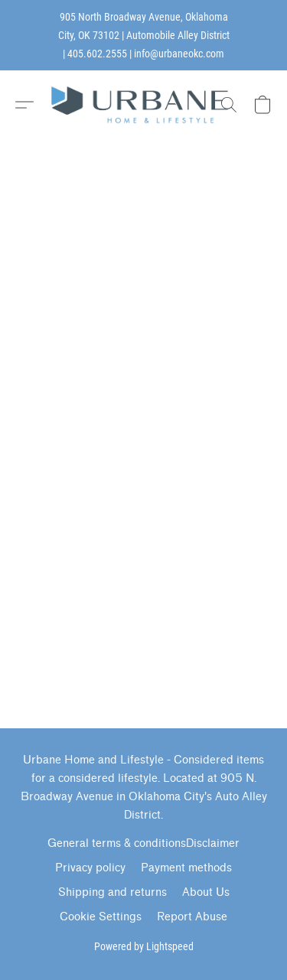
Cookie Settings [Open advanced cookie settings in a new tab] (101, 917)
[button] (144, 105)
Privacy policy (90, 868)
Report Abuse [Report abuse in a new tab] (192, 917)
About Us (206, 892)
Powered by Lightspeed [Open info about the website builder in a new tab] (144, 946)
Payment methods (186, 868)
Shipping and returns (113, 892)
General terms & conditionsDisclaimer (143, 843)
